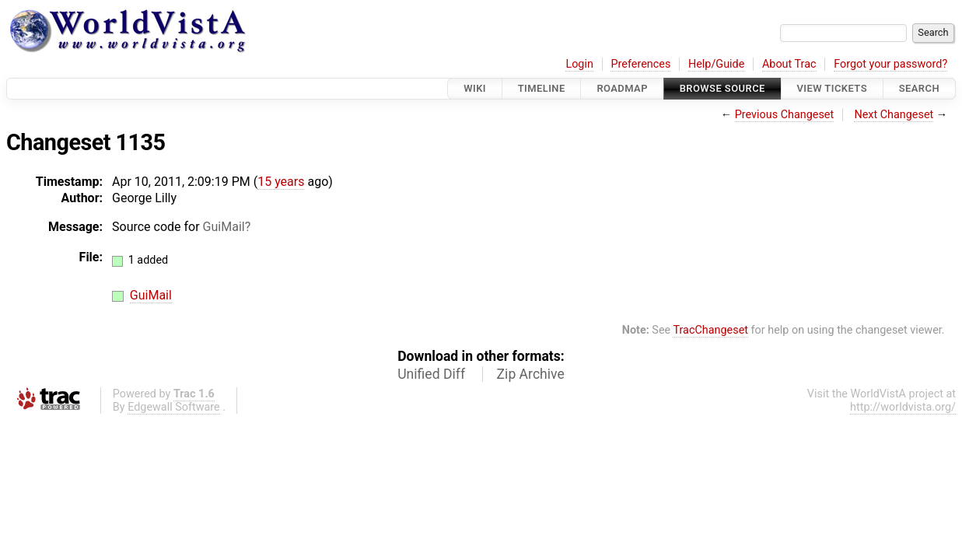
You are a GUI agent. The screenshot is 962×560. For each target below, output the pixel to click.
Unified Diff (431, 374)
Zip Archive (531, 374)
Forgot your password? (890, 64)
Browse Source (722, 88)
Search (919, 88)
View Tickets (832, 88)
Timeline (542, 88)
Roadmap (622, 88)
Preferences (640, 64)
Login (579, 64)
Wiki (475, 88)
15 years (281, 182)
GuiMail (224, 227)
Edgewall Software (174, 407)
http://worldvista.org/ (903, 407)
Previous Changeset (785, 115)
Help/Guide (716, 64)
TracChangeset (710, 330)
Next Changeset (894, 115)
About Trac (789, 64)
